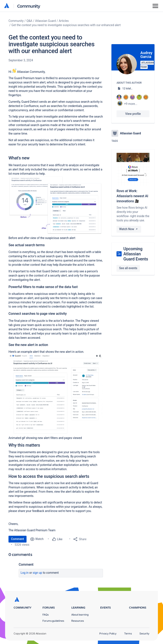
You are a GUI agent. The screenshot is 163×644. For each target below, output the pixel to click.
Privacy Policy (108, 633)
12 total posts (130, 89)
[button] (56, 205)
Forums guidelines (53, 621)
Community (29, 6)
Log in (25, 573)
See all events (128, 268)
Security (144, 633)
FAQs (46, 615)
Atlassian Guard (46, 21)
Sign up (37, 573)
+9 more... (131, 104)
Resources (78, 621)
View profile (133, 114)
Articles (64, 21)
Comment (18, 539)
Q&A (29, 21)
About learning (80, 615)
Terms (128, 633)
